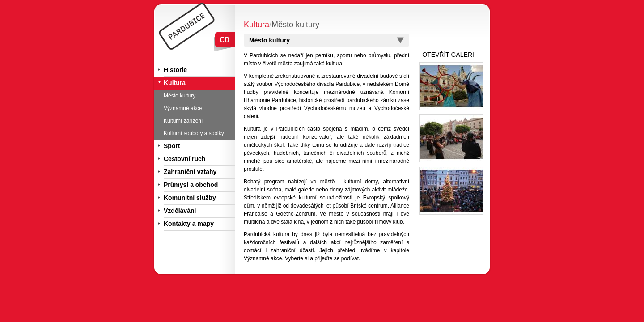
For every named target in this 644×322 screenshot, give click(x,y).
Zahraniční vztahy (190, 172)
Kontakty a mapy (189, 224)
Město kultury (180, 96)
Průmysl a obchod (191, 185)
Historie (175, 70)
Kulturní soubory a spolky (194, 133)
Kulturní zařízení (183, 121)
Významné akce (183, 108)
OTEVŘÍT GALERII (449, 55)
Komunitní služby (190, 198)
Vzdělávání (180, 211)
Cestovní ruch (184, 159)
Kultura (175, 83)
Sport (172, 146)
